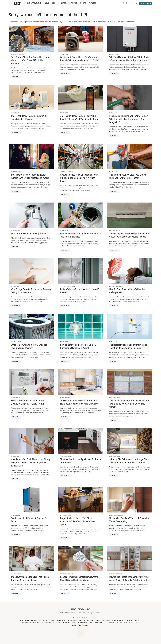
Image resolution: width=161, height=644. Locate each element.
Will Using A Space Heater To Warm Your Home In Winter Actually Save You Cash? (79, 59)
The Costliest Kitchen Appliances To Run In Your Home (80, 461)
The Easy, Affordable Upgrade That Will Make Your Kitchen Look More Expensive (79, 402)
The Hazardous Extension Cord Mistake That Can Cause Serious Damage (128, 347)
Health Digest (95, 620)
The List (119, 623)
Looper (130, 620)
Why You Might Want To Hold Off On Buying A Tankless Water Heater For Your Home (130, 59)
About (73, 609)
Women (75, 625)
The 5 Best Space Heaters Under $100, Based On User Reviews (29, 118)
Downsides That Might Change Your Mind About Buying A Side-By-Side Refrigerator (129, 579)
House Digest (106, 620)
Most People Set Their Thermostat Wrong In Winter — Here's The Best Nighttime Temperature (30, 463)
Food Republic (61, 620)
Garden (64, 3)
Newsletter (146, 3)
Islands (115, 620)
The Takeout (128, 623)
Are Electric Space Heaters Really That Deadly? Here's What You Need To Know (79, 118)
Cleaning (55, 3)
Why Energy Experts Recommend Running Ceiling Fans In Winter (31, 291)
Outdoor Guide (47, 623)
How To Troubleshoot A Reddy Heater (28, 234)
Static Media (70, 613)
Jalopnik (122, 620)
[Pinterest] (130, 3)
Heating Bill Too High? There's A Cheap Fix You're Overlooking (129, 520)
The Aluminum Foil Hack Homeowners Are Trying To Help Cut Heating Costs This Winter (129, 404)
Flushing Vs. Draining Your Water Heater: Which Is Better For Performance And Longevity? (129, 119)
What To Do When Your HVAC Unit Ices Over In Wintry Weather (29, 347)
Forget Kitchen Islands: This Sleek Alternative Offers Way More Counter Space (78, 522)
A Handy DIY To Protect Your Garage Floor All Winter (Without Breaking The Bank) (129, 461)
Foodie (52, 620)
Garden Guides (72, 620)
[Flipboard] (133, 3)
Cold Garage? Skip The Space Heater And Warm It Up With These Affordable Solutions (30, 61)
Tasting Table (98, 623)
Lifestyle (73, 3)
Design (46, 3)
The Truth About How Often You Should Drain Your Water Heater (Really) (128, 177)
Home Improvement (33, 3)
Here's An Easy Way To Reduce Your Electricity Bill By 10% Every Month (28, 402)
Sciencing (67, 623)
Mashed (136, 620)
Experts (83, 3)
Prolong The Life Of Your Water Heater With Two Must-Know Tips (81, 235)
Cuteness (38, 620)
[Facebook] (123, 3)
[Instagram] (127, 3)
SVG (91, 623)
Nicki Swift (36, 623)
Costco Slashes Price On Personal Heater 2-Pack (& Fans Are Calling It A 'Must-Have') (80, 178)
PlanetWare (57, 623)
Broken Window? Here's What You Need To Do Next (80, 291)
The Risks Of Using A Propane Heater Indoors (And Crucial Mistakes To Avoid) (30, 177)
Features (92, 3)
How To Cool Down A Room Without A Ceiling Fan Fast (127, 291)
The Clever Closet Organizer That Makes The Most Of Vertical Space (30, 579)
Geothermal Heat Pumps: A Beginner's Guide (29, 520)
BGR (22, 620)
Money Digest (26, 623)
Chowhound (29, 620)
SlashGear (84, 623)
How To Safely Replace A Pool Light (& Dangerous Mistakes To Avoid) (78, 347)
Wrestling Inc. (84, 625)
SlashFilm (75, 623)
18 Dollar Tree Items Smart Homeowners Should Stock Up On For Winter (79, 579)
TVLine (136, 623)
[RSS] (136, 3)
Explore (45, 620)
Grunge (86, 620)
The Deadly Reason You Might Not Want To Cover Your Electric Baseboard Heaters (129, 235)
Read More (15, 77)
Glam (80, 620)
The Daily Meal (110, 623)
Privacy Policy (84, 609)
